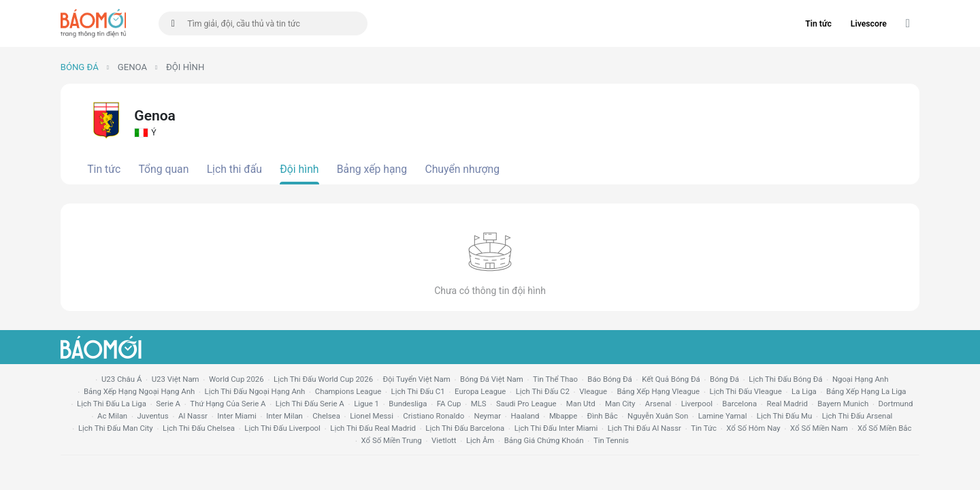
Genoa (132, 67)
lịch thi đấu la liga (112, 404)
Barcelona (739, 404)
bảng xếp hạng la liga (866, 391)
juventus (153, 416)
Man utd (581, 404)
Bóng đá (80, 67)
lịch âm (480, 440)
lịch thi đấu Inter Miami (556, 428)
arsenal (658, 404)
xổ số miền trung (392, 440)
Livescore (869, 24)
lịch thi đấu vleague (746, 391)
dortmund (896, 404)
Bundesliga (408, 404)
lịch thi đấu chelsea (199, 428)
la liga (804, 391)
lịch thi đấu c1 (418, 391)
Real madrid (787, 404)
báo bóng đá (609, 379)
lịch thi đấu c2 (543, 391)
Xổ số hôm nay (753, 428)
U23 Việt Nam (176, 379)
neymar (488, 416)
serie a (168, 404)
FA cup (449, 404)
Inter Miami (236, 416)
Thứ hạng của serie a (228, 404)
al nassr (193, 416)
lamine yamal (723, 416)
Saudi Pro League (526, 404)
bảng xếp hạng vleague (658, 391)
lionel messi (372, 416)
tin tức (704, 428)
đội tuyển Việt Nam (416, 379)
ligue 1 (366, 404)
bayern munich (843, 404)
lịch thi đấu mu (784, 416)
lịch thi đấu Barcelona (465, 428)
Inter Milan (284, 416)
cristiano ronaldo (434, 416)
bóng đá (724, 379)
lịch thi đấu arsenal (857, 416)
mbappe (563, 416)
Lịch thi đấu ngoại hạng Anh (255, 391)
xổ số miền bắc (884, 428)
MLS (479, 404)
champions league (348, 391)
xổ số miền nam (819, 428)
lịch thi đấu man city (116, 428)
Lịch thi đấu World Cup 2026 (323, 379)
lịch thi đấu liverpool (282, 428)
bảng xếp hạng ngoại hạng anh (139, 391)
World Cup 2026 (236, 379)
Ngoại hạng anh (861, 379)
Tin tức (818, 24)
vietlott (444, 440)
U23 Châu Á (121, 379)
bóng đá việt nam (492, 379)
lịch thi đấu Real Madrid (373, 428)
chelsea (326, 416)
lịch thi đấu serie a (310, 404)
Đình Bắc (603, 416)
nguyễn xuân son (658, 416)
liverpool (697, 404)
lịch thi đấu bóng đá (785, 379)
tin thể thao (555, 379)
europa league (480, 391)
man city (620, 404)
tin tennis (611, 440)
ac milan (112, 416)
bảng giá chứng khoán (544, 440)
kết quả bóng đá (671, 379)
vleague (593, 391)
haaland (525, 416)
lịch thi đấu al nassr (644, 428)
